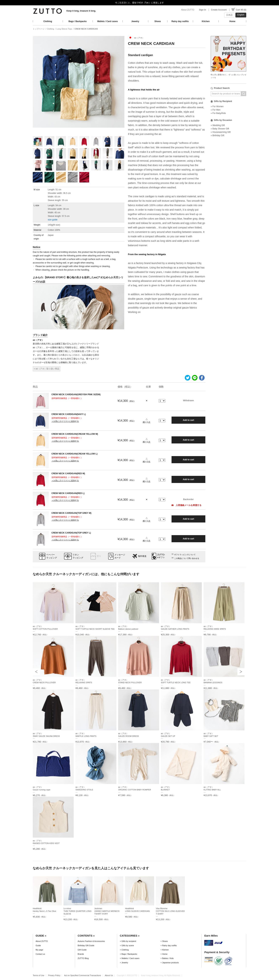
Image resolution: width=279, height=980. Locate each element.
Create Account (219, 10)
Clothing (48, 21)
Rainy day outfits (180, 21)
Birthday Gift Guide (86, 945)
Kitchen (206, 21)
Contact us (40, 954)
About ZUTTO (188, 10)
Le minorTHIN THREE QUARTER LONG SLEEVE (77, 911)
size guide (53, 220)
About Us (109, 975)
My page (39, 950)
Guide (38, 945)
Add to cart (188, 420)
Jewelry (135, 21)
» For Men (216, 110)
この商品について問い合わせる (187, 558)
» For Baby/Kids (218, 113)
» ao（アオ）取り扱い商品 (47, 369)
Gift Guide (82, 950)
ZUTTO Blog (83, 958)
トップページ (39, 29)
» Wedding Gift (218, 125)
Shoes (158, 21)
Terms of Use (39, 975)
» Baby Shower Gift (220, 129)
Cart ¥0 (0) (241, 10)
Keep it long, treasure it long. (81, 11)
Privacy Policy (54, 975)
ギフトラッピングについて (185, 555)
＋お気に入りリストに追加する (65, 421)
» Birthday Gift (217, 135)
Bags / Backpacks (78, 21)
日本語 (229, 15)
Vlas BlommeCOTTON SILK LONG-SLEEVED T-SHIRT (170, 911)
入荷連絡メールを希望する (186, 505)
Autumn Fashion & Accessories (91, 941)
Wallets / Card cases (107, 21)
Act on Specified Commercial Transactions (83, 975)
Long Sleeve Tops (64, 29)
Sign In (202, 10)
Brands (81, 954)
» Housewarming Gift (221, 132)
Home (232, 21)
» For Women (217, 106)
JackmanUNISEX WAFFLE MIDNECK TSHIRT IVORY (107, 911)
